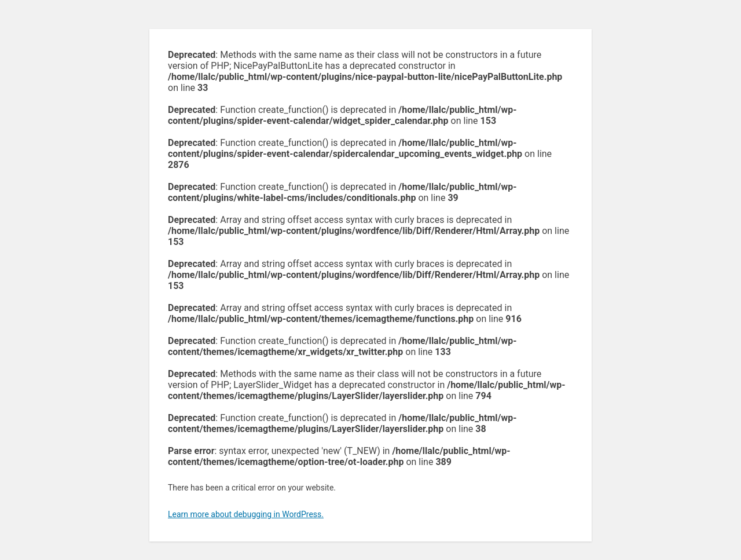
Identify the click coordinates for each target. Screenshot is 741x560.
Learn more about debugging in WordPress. (246, 514)
